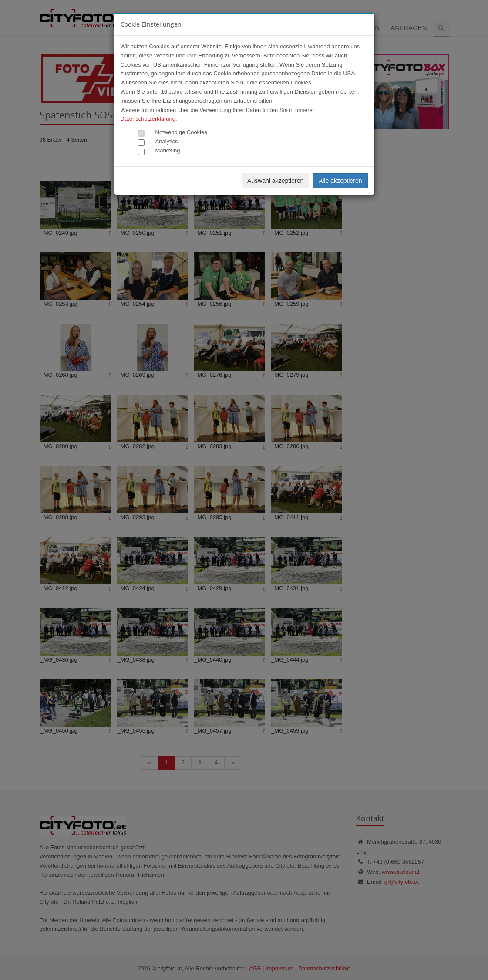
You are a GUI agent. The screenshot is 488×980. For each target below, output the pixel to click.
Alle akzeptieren (340, 181)
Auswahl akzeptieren (275, 181)
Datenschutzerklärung (148, 119)
